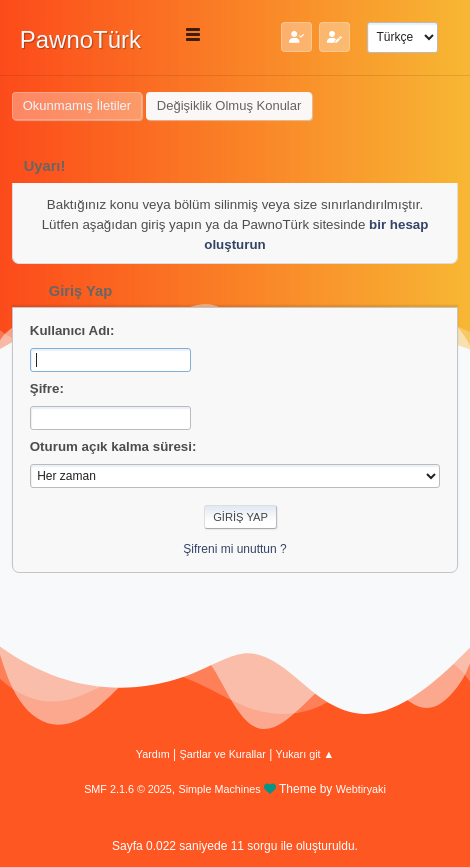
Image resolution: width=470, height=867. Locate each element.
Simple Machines (220, 789)
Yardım (153, 754)
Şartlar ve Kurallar (223, 754)
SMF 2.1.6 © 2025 (128, 789)
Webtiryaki (361, 789)
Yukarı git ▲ (305, 754)
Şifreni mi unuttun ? (234, 549)
